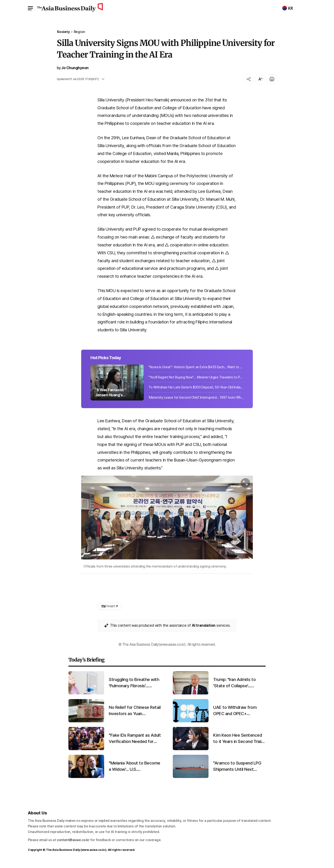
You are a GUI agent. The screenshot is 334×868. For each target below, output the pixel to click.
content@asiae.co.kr (73, 844)
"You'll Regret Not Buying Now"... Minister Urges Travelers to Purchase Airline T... (196, 380)
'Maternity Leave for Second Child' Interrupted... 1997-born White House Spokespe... (196, 400)
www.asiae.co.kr (94, 854)
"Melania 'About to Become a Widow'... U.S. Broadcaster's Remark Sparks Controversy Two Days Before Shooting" (135, 770)
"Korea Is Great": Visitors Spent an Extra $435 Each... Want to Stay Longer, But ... (196, 370)
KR (288, 8)
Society (63, 32)
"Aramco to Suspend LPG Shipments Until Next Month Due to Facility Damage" (237, 770)
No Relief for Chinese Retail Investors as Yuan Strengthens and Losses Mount (135, 714)
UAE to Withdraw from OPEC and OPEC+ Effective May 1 (235, 714)
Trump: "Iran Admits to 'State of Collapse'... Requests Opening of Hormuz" (234, 687)
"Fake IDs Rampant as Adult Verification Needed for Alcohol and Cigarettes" (135, 742)
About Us (37, 817)
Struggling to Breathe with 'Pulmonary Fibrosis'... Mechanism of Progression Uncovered (134, 687)
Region (79, 32)
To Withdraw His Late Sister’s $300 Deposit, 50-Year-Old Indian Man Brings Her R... (196, 390)
